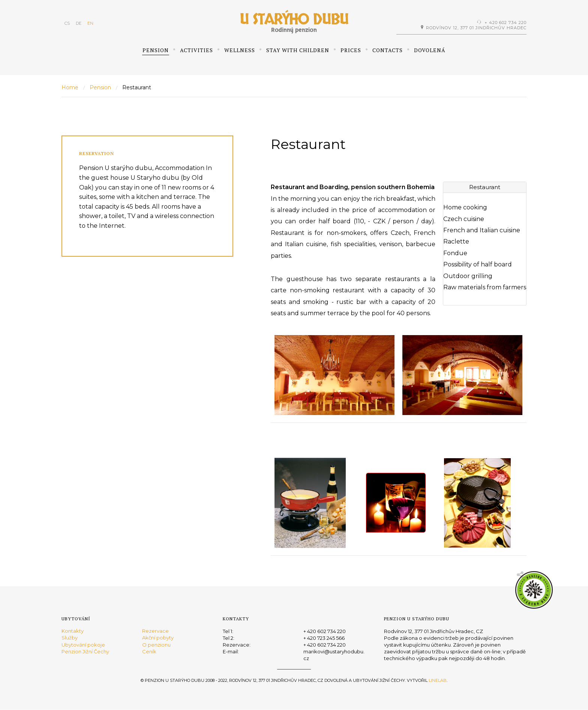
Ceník (149, 651)
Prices (351, 50)
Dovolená (430, 50)
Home (70, 87)
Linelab (438, 680)
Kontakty (73, 631)
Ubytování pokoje (83, 645)
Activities (196, 50)
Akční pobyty (158, 638)
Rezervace (155, 631)
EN (90, 23)
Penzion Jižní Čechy (85, 651)
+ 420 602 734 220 (505, 23)
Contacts (388, 50)
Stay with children (298, 50)
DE (79, 23)
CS (67, 23)
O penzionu (156, 645)
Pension (156, 50)
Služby (70, 638)
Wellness (240, 50)
